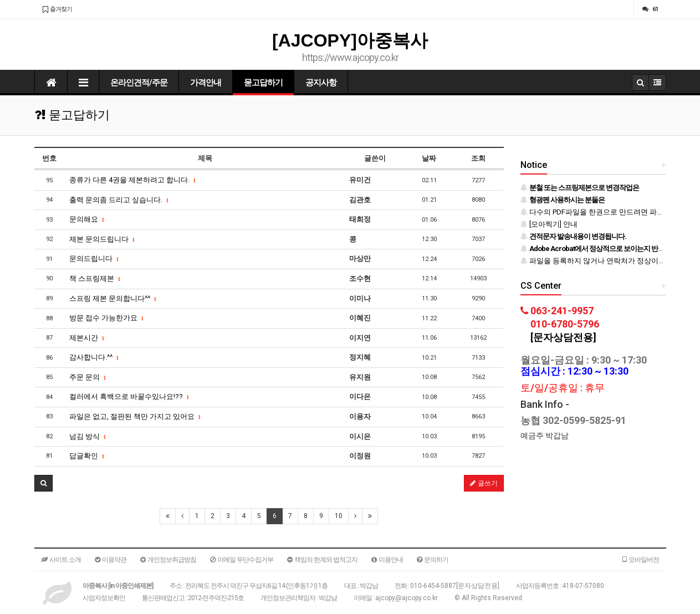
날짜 (429, 158)
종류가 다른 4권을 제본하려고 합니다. (132, 180)
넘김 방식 (88, 436)
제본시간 (87, 338)
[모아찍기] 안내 (549, 224)
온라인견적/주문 (139, 83)
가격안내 (206, 83)
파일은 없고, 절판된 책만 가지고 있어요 (135, 416)
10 (339, 516)
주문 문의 (88, 377)
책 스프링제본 (95, 278)
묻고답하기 (263, 83)
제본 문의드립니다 (102, 239)
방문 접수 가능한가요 (106, 318)
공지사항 (321, 83)
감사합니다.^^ (94, 357)
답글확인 (87, 456)
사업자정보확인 (104, 598)
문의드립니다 (94, 259)
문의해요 (87, 219)
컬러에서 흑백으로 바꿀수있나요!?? (129, 396)
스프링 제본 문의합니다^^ (113, 298)
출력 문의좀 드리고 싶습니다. (119, 200)
